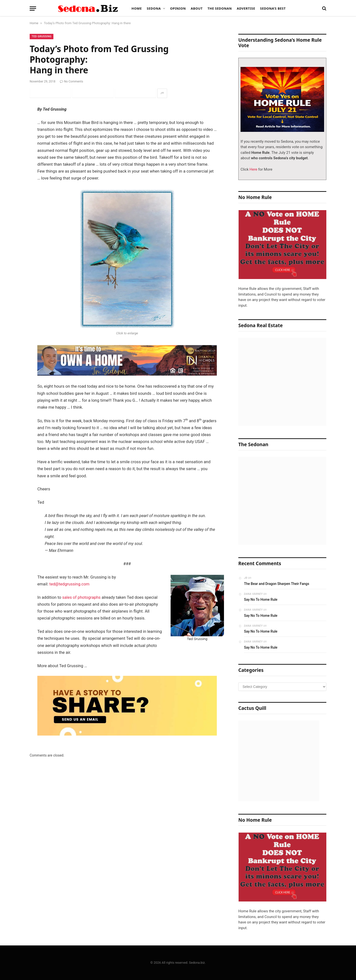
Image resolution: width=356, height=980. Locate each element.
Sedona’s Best (273, 8)
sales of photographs (82, 597)
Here (253, 169)
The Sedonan (220, 8)
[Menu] (33, 9)
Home (137, 8)
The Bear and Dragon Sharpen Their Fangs (277, 584)
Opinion (178, 8)
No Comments (71, 81)
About (197, 8)
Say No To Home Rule (261, 600)
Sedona (154, 8)
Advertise (246, 8)
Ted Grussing (42, 36)
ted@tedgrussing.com (70, 584)
